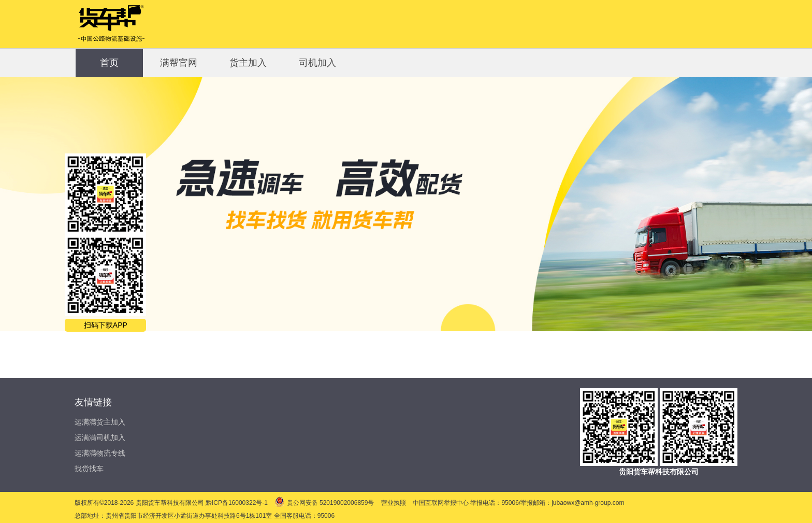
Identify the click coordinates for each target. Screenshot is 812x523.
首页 (109, 63)
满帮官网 (179, 63)
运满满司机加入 (100, 437)
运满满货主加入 (100, 422)
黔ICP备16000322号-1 (237, 503)
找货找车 (89, 469)
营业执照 (394, 503)
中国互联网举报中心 (441, 503)
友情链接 (93, 402)
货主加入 (248, 63)
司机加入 (317, 63)
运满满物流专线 (100, 453)
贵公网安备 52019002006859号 (325, 503)
